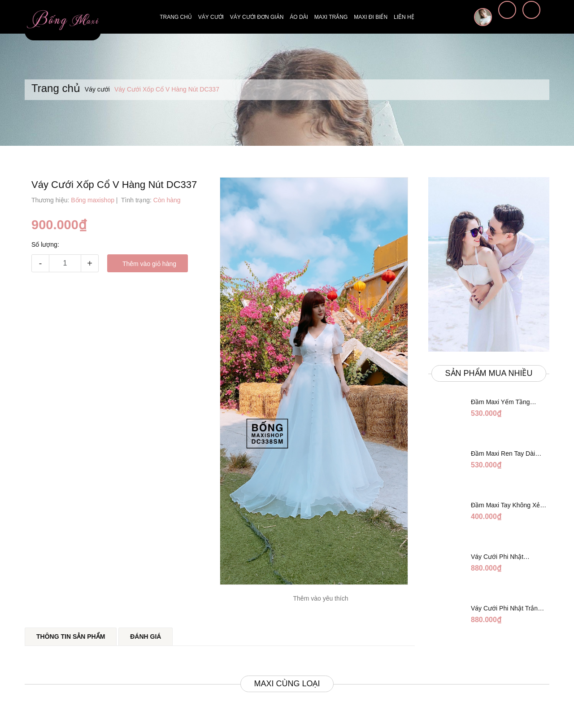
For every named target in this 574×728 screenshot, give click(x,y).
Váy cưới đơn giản (257, 17)
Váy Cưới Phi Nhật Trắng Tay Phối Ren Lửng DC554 (508, 609)
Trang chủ (176, 17)
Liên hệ (404, 17)
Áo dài (299, 17)
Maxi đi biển (371, 17)
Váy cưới (211, 17)
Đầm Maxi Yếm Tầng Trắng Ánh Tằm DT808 (503, 402)
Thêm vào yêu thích (321, 598)
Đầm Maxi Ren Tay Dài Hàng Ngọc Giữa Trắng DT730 (503, 454)
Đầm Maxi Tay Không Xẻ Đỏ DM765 (505, 506)
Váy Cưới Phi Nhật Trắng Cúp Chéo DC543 (505, 557)
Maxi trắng (331, 17)
